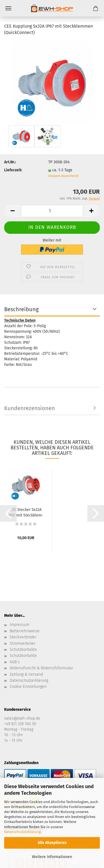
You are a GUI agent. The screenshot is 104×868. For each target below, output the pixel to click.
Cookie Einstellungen (28, 687)
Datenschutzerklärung (22, 832)
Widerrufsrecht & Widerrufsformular (41, 668)
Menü (8, 8)
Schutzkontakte (23, 650)
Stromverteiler (22, 643)
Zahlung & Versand (26, 674)
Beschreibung (21, 309)
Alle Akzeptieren (52, 843)
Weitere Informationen (52, 857)
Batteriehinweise (25, 631)
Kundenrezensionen (30, 408)
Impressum (20, 625)
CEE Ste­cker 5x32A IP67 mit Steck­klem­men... (26, 512)
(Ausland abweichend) (64, 176)
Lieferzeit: (13, 170)
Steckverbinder (23, 637)
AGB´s (15, 662)
